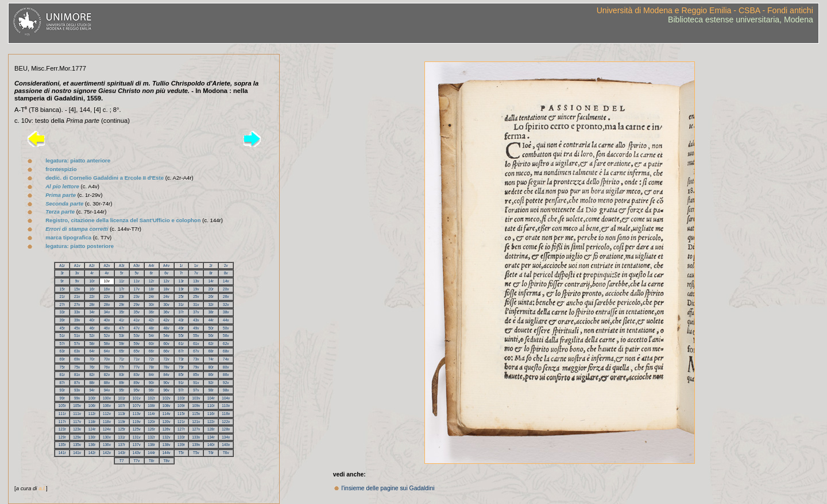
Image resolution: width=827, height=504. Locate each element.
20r (211, 289)
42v (166, 320)
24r (151, 296)
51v (77, 336)
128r (211, 429)
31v (196, 305)
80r (211, 367)
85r (181, 375)
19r (181, 289)
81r (62, 375)
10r (92, 281)
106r (92, 406)
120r (151, 422)
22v (107, 296)
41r (121, 320)
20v (226, 289)
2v (226, 265)
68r (211, 351)
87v (77, 383)
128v (226, 429)
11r (121, 281)
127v (196, 429)
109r (181, 406)
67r (181, 351)
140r (211, 445)
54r (151, 336)
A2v (107, 265)
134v (226, 437)
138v (167, 445)
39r (62, 320)
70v (107, 359)
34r (92, 312)
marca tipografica (68, 237)
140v (226, 445)
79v (196, 367)
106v (107, 406)
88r (92, 383)
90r (151, 383)
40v (107, 320)
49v (196, 328)
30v (166, 305)
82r (92, 375)
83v (137, 375)
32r (211, 305)
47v (137, 328)
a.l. (42, 488)
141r (62, 453)
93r (62, 390)
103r (181, 398)
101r (121, 398)
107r (121, 406)
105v (77, 406)
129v (77, 437)
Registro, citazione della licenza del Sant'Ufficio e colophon (123, 220)
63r (62, 351)
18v (166, 289)
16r (92, 289)
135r (62, 445)
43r (181, 320)
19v (196, 289)
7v (196, 273)
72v (166, 359)
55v (196, 336)
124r (92, 429)
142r (92, 453)
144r (151, 453)
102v (167, 398)
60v (166, 344)
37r (181, 312)
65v (137, 351)
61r (181, 344)
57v (77, 344)
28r (92, 305)
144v (167, 453)
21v (77, 296)
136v (107, 445)
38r (211, 312)
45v (77, 328)
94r (92, 390)
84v (166, 375)
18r (151, 289)
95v (137, 390)
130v (107, 437)
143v (137, 453)
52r (92, 336)
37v (196, 312)
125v (137, 429)
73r (181, 359)
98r (211, 390)
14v (226, 281)
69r (62, 359)
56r (211, 336)
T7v (136, 461)
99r (62, 398)
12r (151, 281)
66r (151, 351)
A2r (92, 265)
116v (226, 414)
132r (151, 437)
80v (226, 367)
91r (181, 383)
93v (77, 390)
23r (121, 296)
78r (151, 367)
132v (167, 437)
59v (137, 344)
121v (196, 422)
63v (77, 351)
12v (166, 281)
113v (137, 414)
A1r (62, 265)
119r (121, 422)
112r (92, 414)
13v (196, 281)
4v (107, 273)
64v (107, 351)
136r (92, 445)
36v (166, 312)
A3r (122, 265)
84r (151, 375)
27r (62, 305)
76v (107, 367)
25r (181, 296)
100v (107, 398)
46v (107, 328)
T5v (196, 453)
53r (121, 336)
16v (107, 289)
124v (107, 429)
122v (226, 422)
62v (226, 344)
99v (77, 398)
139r (181, 445)
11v (137, 281)
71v (137, 359)
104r (211, 398)
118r (92, 422)
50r (211, 328)
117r (62, 422)
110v (226, 406)
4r (92, 273)
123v (77, 429)
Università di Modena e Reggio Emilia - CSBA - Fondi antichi (705, 10)
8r (211, 273)
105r (62, 406)
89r (121, 383)
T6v (226, 453)
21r (62, 296)
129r (62, 437)
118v (107, 422)
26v (226, 296)
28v (107, 305)
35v (137, 312)
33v (77, 312)
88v (107, 383)
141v (77, 453)
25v (196, 296)
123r (62, 429)
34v (107, 312)
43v (196, 320)
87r (62, 383)
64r (92, 351)
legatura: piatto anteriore (78, 160)
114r (151, 414)
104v (226, 398)
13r (181, 281)
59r (121, 344)
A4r (152, 265)
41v (137, 320)
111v (77, 414)
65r (121, 351)
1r (181, 265)
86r (211, 375)
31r (181, 305)
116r (211, 414)
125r (121, 429)
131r (121, 437)
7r (181, 273)
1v (196, 265)
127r (181, 429)
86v (226, 375)
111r (62, 414)
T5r (181, 453)
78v (166, 367)
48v (166, 328)
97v (196, 390)
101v (137, 398)
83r (121, 375)
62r (211, 344)
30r (151, 305)
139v (196, 445)
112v (107, 414)
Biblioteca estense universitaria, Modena (741, 20)
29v (137, 305)
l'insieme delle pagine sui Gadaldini (388, 488)
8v (226, 273)
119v (137, 422)
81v (77, 375)
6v (166, 273)
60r (151, 344)
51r (62, 336)
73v (196, 359)
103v (196, 398)
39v (77, 320)
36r (151, 312)
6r (152, 273)
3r (62, 273)
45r (62, 328)
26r (211, 296)
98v (226, 390)
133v (196, 437)
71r (121, 359)
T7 (121, 461)
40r (92, 320)
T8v (166, 461)
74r (211, 359)
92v (226, 383)
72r (151, 359)
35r (121, 312)
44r (211, 320)
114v (167, 414)
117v (77, 422)
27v (77, 305)
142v (107, 453)
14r (211, 281)
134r (211, 437)
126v (167, 429)
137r (121, 445)
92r (211, 383)
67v (196, 351)
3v (77, 273)
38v (226, 312)
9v (77, 281)
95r (121, 390)
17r (121, 289)
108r (151, 406)
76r (92, 367)
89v (137, 383)
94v (107, 390)
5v (136, 273)
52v (107, 336)
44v (226, 320)
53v (137, 336)
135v (77, 445)
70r (92, 359)
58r (92, 344)
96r (151, 390)
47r (121, 328)
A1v (77, 265)
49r (181, 328)
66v (166, 351)
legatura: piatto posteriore (80, 246)
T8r (152, 461)
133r (181, 437)
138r (151, 445)
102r (151, 398)
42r (151, 320)
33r (62, 312)
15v (77, 289)
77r (121, 367)
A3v (136, 265)
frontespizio (61, 169)
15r (62, 289)
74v (226, 359)
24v (166, 296)
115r (181, 414)
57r (62, 344)
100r (92, 398)
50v (226, 328)
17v (137, 289)
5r (122, 273)
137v (137, 445)
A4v (166, 265)
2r (211, 265)
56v (226, 336)
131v (137, 437)
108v (167, 406)
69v (77, 359)
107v (137, 406)
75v (77, 367)
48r (151, 328)
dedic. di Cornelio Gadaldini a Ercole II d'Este (105, 178)
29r (121, 305)
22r (92, 296)
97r (181, 390)
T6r (211, 453)
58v (107, 344)
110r (211, 406)
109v (196, 406)
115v (196, 414)
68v (226, 351)
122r (211, 422)
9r (62, 281)
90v (166, 383)
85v (196, 375)
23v (137, 296)
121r (181, 422)
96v (166, 390)
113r (121, 414)
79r (181, 367)
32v (226, 305)
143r (121, 453)
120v (167, 422)
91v (196, 383)
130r (92, 437)
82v (107, 375)
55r (181, 336)
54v (166, 336)
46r (92, 328)
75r (62, 367)
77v (137, 367)
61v (196, 344)
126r (151, 429)
